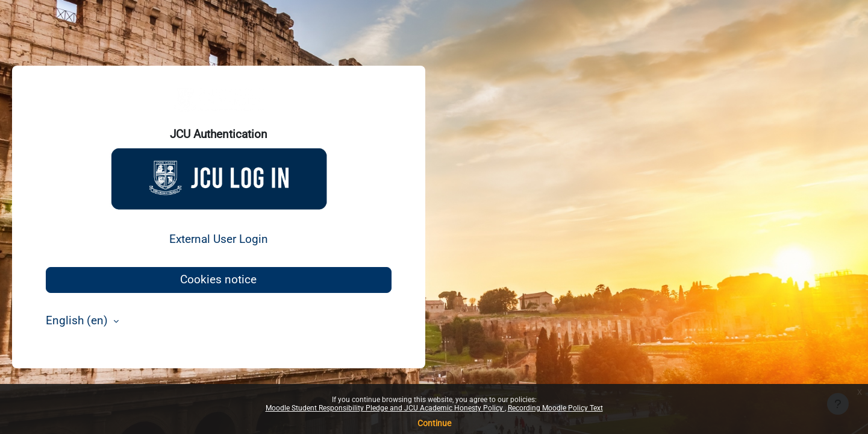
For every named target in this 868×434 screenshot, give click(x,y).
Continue (434, 423)
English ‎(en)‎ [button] (78, 320)
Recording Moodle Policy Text (555, 408)
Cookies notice (218, 279)
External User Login (219, 239)
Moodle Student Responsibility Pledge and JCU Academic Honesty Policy (385, 408)
